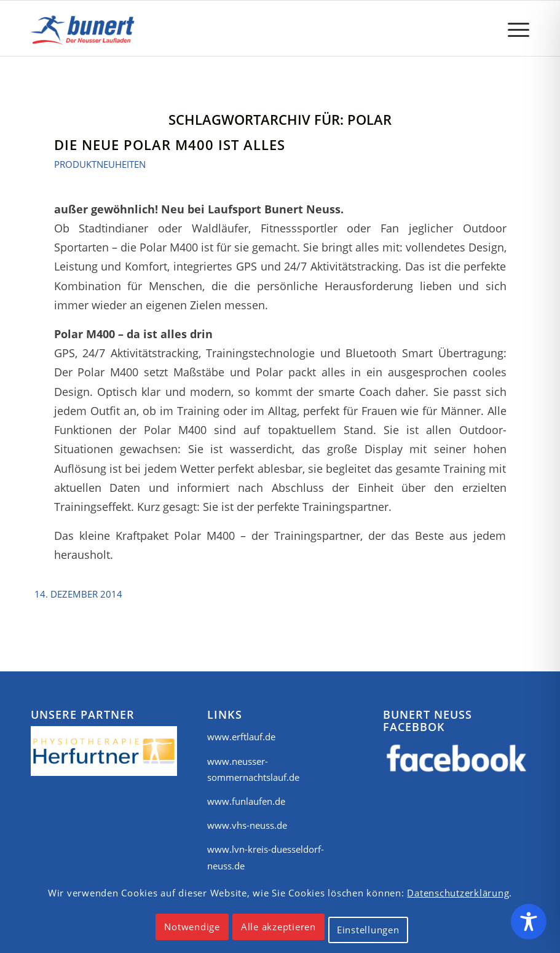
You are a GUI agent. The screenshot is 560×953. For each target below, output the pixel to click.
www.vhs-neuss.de (247, 825)
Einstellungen (368, 930)
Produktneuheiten (100, 164)
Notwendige (192, 927)
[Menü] (512, 28)
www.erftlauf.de (241, 737)
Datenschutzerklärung (458, 893)
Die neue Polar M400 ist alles (170, 144)
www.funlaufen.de (246, 801)
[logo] (85, 28)
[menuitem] (512, 28)
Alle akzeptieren (278, 927)
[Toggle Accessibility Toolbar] (529, 922)
